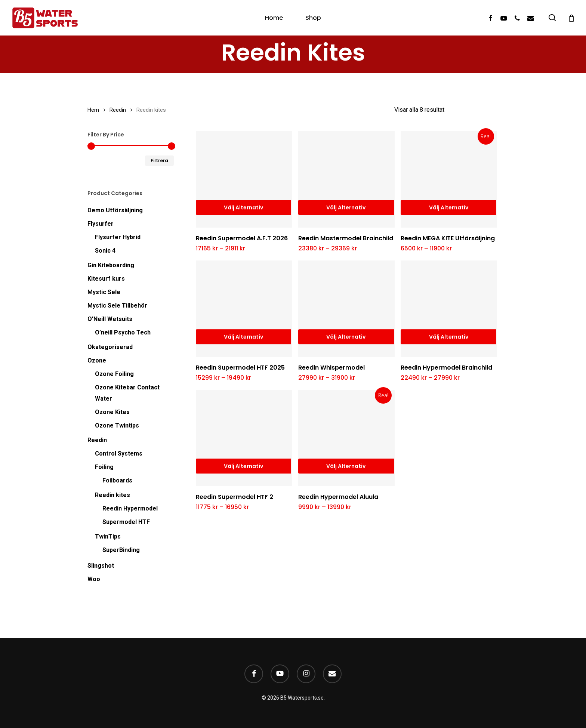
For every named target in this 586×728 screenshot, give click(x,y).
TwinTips (108, 536)
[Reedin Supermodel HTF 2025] (244, 309)
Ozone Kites (112, 412)
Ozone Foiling (114, 374)
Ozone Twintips (117, 425)
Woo (94, 579)
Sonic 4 (105, 251)
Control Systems (119, 454)
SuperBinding (121, 550)
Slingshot (101, 566)
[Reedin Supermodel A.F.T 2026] (244, 179)
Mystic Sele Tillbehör (117, 306)
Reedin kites (112, 495)
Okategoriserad (110, 347)
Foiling (104, 467)
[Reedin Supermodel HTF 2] (244, 438)
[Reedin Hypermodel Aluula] (346, 438)
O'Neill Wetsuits (110, 319)
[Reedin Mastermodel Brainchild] (346, 179)
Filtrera (159, 161)
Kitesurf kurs (106, 279)
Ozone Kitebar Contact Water (127, 393)
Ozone (97, 360)
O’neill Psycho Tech (123, 332)
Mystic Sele (104, 292)
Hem (93, 110)
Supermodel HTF (126, 522)
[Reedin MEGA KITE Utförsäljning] (449, 179)
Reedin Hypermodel (130, 508)
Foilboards (117, 480)
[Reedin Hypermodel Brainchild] (449, 309)
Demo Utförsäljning (115, 210)
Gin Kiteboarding (111, 265)
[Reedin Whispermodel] (346, 309)
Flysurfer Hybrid (118, 237)
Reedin (118, 110)
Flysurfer (101, 224)
